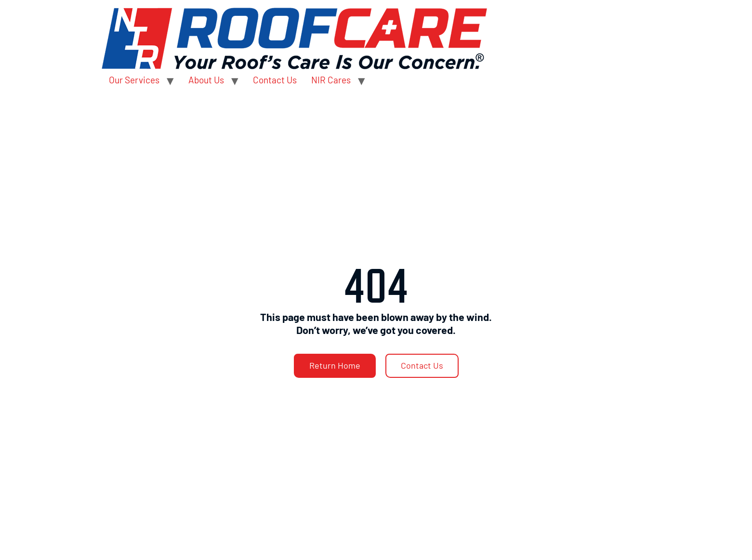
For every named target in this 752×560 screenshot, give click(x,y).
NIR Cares (331, 80)
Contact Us (275, 80)
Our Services (134, 80)
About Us (206, 80)
